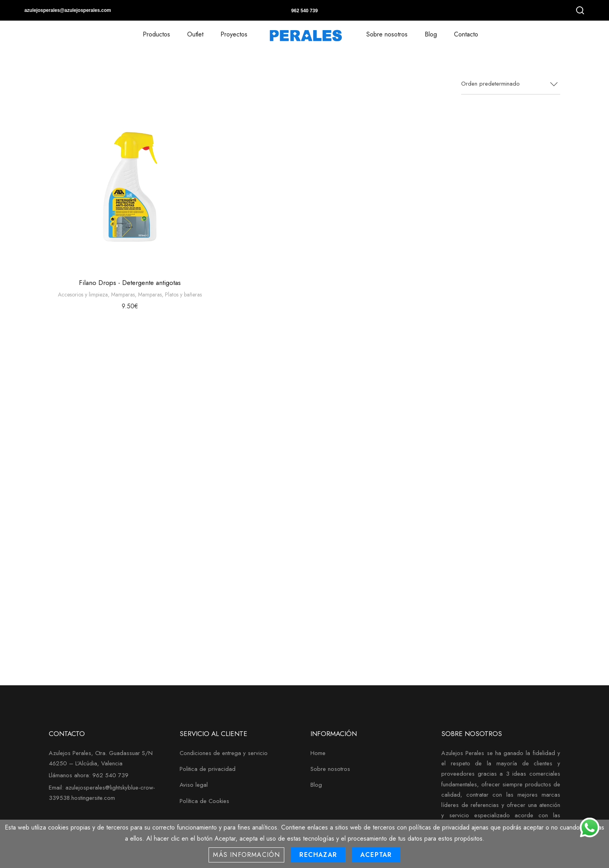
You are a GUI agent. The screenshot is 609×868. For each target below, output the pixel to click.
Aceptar (376, 855)
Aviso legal (194, 785)
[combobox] (511, 84)
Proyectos (234, 34)
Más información (246, 855)
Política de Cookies (204, 801)
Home (318, 753)
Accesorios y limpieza (83, 294)
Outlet (195, 34)
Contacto (466, 34)
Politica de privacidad (208, 769)
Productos (156, 34)
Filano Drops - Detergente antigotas (130, 283)
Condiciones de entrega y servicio (224, 753)
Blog (431, 34)
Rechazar (318, 855)
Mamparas (123, 294)
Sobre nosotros (387, 34)
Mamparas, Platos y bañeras (170, 294)
